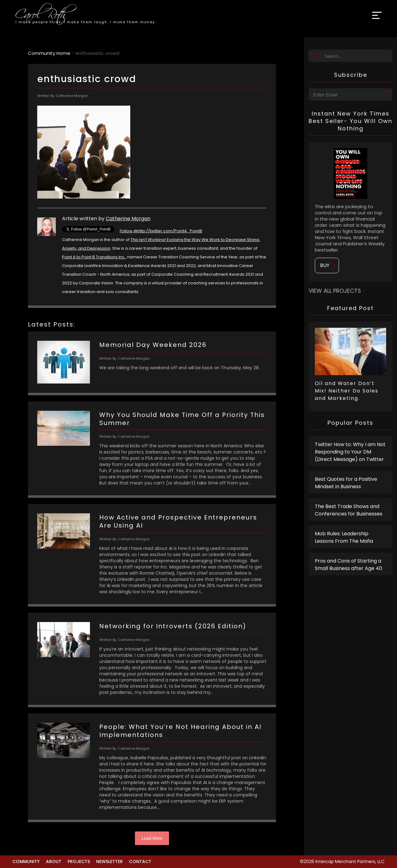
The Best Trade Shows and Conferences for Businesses (349, 510)
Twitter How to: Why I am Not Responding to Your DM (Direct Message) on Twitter (350, 452)
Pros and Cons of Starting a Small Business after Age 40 (348, 565)
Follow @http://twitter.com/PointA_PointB (161, 231)
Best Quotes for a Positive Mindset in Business (346, 483)
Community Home (49, 53)
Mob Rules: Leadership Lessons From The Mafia (344, 537)
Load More (152, 838)
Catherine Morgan (128, 219)
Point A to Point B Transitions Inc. (94, 257)
